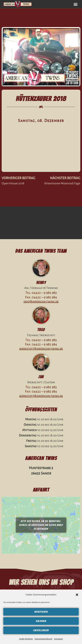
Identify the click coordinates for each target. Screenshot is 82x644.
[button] (77, 595)
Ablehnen (41, 621)
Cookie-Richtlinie (26, 639)
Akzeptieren (41, 612)
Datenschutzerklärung (43, 639)
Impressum (58, 639)
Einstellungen (41, 630)
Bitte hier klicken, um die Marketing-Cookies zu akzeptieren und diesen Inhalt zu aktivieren (41, 525)
